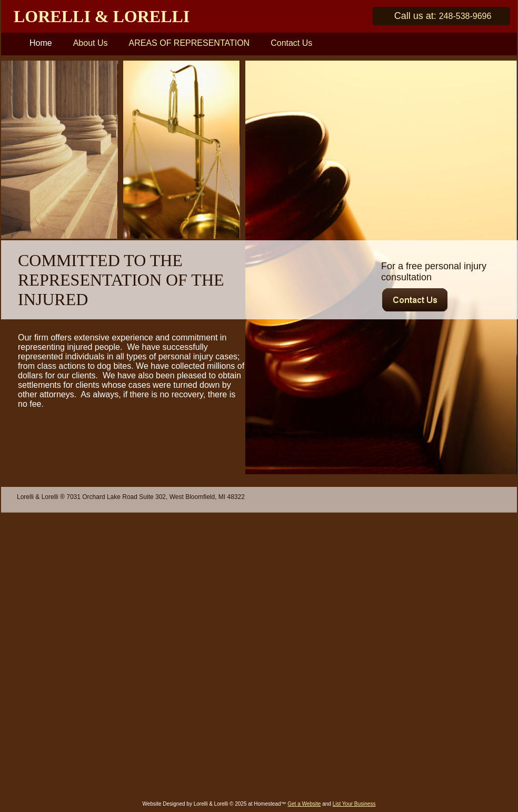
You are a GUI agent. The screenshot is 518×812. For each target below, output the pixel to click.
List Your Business (354, 804)
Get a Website (304, 804)
